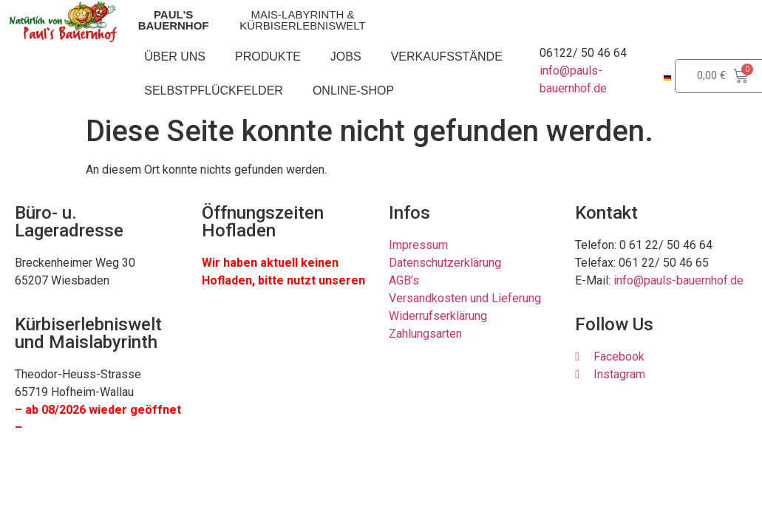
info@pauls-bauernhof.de (678, 280)
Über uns (175, 57)
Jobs (346, 57)
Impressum (418, 245)
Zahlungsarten (425, 334)
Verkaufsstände (447, 57)
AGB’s (404, 280)
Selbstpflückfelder (214, 91)
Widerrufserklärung (438, 316)
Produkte (268, 57)
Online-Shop (353, 91)
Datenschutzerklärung (445, 263)
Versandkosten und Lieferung (465, 298)
